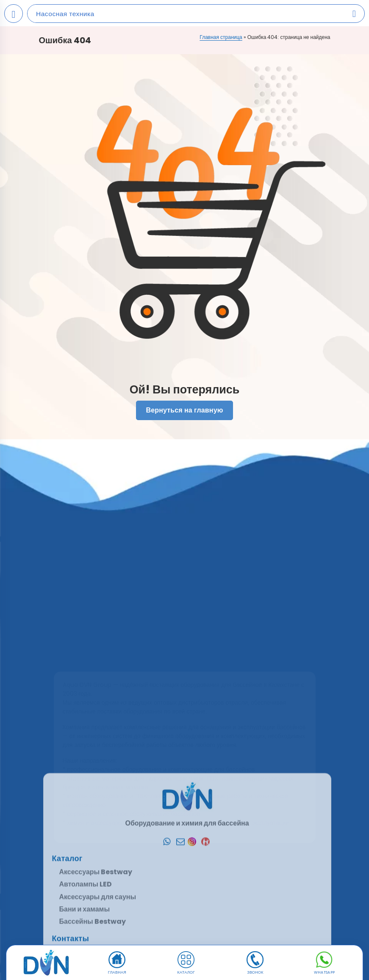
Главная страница (221, 37)
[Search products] (354, 14)
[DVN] (46, 963)
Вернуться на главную (184, 410)
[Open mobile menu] (14, 14)
